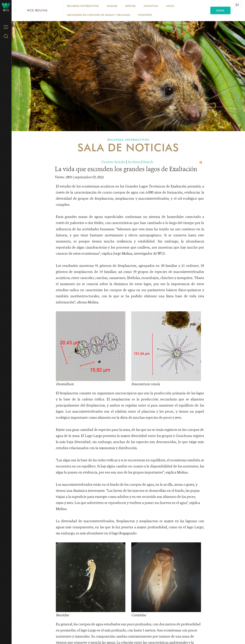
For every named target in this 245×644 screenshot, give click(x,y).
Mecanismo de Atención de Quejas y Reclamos (99, 15)
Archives (134, 162)
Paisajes (112, 6)
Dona (220, 10)
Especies (130, 6)
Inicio (170, 6)
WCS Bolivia (37, 10)
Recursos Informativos (83, 6)
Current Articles (113, 162)
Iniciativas (151, 6)
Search (148, 162)
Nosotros (145, 15)
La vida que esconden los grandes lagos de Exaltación (126, 169)
